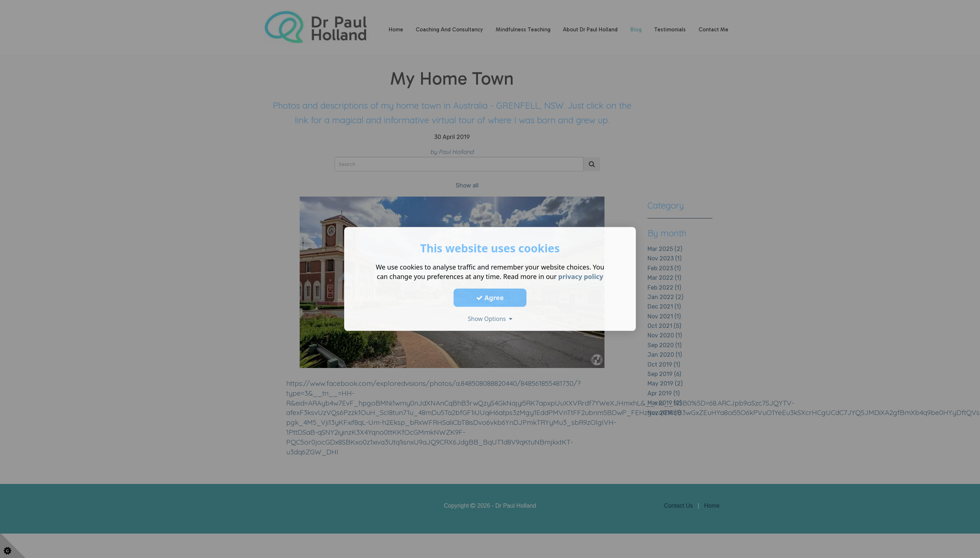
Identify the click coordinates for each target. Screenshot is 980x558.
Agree (490, 298)
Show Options (490, 319)
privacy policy (581, 276)
